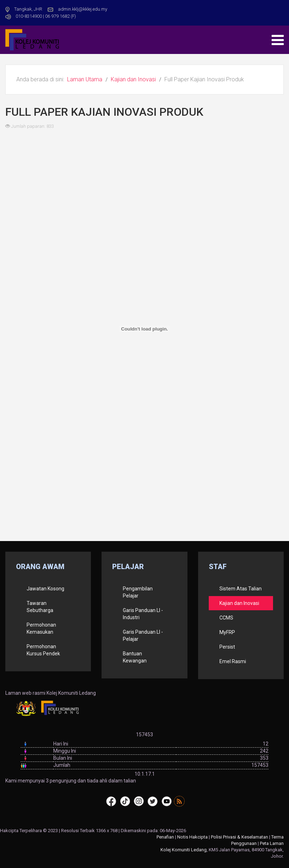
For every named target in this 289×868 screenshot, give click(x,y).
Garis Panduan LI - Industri (143, 614)
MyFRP (227, 632)
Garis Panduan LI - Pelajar (143, 635)
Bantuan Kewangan (135, 657)
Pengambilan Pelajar (138, 592)
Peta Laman (272, 843)
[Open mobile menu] (278, 40)
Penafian (165, 837)
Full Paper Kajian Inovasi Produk (104, 112)
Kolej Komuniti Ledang (184, 850)
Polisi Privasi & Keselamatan (239, 837)
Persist (227, 647)
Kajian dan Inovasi (239, 603)
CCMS (226, 618)
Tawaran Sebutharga (40, 607)
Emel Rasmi (233, 661)
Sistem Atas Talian (241, 589)
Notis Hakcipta (192, 837)
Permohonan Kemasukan (41, 628)
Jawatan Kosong (45, 589)
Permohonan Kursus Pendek (43, 650)
